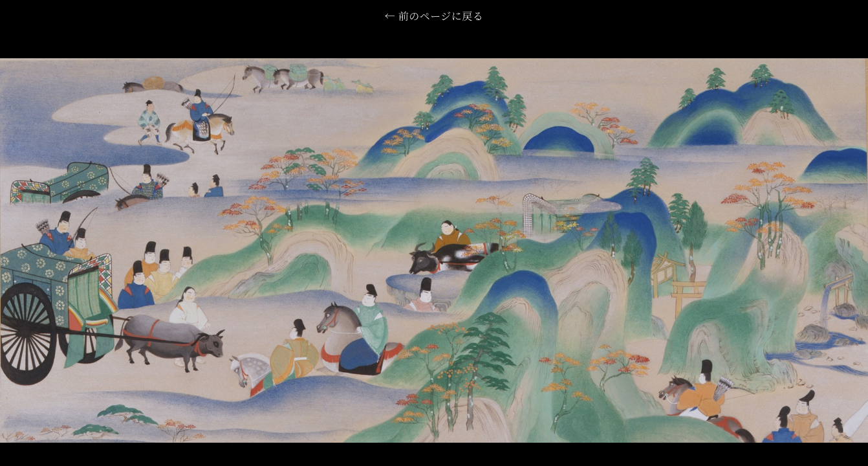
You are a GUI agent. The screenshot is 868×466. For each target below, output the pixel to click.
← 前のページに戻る (434, 17)
